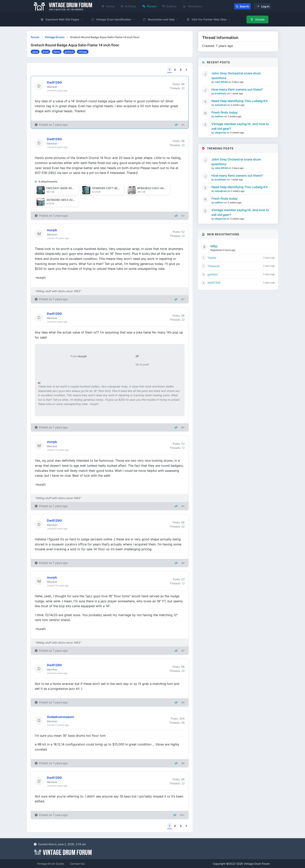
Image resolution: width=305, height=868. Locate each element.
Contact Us (77, 864)
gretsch (69, 52)
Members (192, 6)
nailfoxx (220, 116)
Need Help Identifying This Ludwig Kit (240, 101)
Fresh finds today (224, 112)
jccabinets (221, 93)
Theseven (214, 266)
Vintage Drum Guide (50, 864)
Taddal (212, 258)
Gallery (170, 6)
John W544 (222, 82)
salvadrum (221, 105)
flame (57, 52)
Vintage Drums (55, 37)
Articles (128, 6)
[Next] (186, 70)
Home (108, 6)
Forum (149, 6)
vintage (83, 52)
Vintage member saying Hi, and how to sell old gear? (240, 126)
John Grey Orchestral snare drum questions (236, 76)
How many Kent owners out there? (237, 89)
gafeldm (213, 274)
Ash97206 (214, 283)
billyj (214, 246)
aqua (35, 52)
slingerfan (221, 133)
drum (46, 52)
